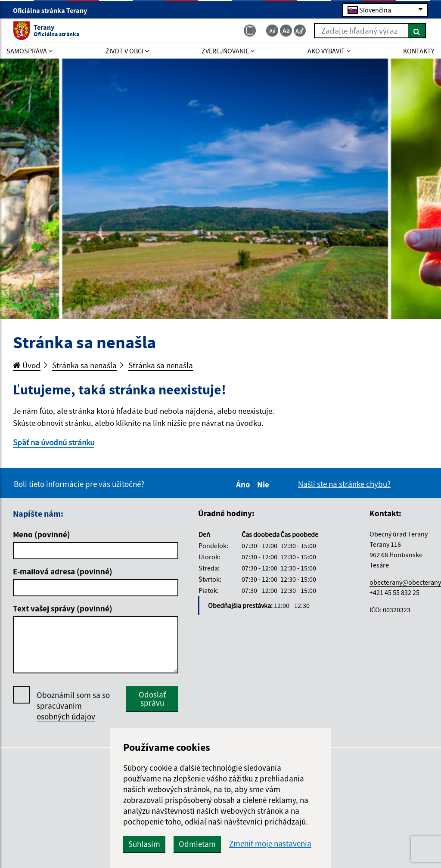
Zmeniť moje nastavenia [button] (270, 844)
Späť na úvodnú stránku (54, 442)
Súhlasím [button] (144, 844)
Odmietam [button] (197, 844)
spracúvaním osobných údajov (66, 711)
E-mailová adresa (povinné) (63, 571)
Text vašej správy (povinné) (63, 608)
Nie (264, 484)
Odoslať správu (152, 699)
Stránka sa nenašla (84, 365)
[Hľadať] (417, 31)
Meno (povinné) (42, 534)
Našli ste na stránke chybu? (344, 484)
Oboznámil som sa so (73, 706)
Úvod (27, 365)
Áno (244, 484)
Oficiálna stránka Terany (54, 10)
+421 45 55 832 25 (394, 592)
